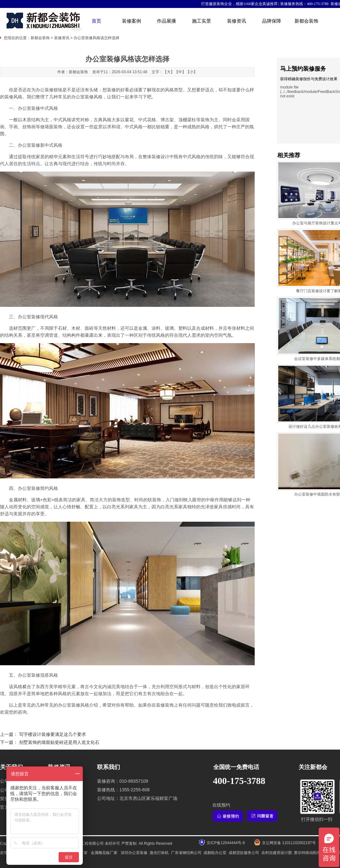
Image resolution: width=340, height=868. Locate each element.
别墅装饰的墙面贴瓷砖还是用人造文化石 (59, 742)
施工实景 (202, 21)
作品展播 (166, 21)
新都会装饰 (306, 21)
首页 (96, 21)
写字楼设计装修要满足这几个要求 (53, 734)
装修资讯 (237, 21)
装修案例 (131, 21)
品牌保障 (272, 21)
